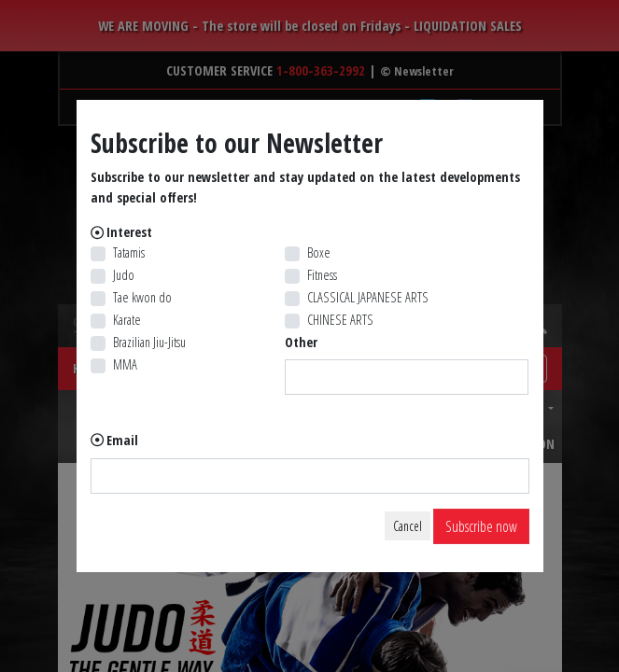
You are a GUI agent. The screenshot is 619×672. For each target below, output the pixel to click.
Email (122, 440)
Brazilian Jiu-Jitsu (149, 342)
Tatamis (129, 252)
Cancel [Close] (408, 526)
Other (301, 342)
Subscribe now (481, 526)
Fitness (322, 275)
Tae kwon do (142, 297)
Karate (127, 320)
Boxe (319, 252)
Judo (124, 275)
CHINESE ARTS (340, 320)
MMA (125, 364)
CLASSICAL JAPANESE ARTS (368, 297)
